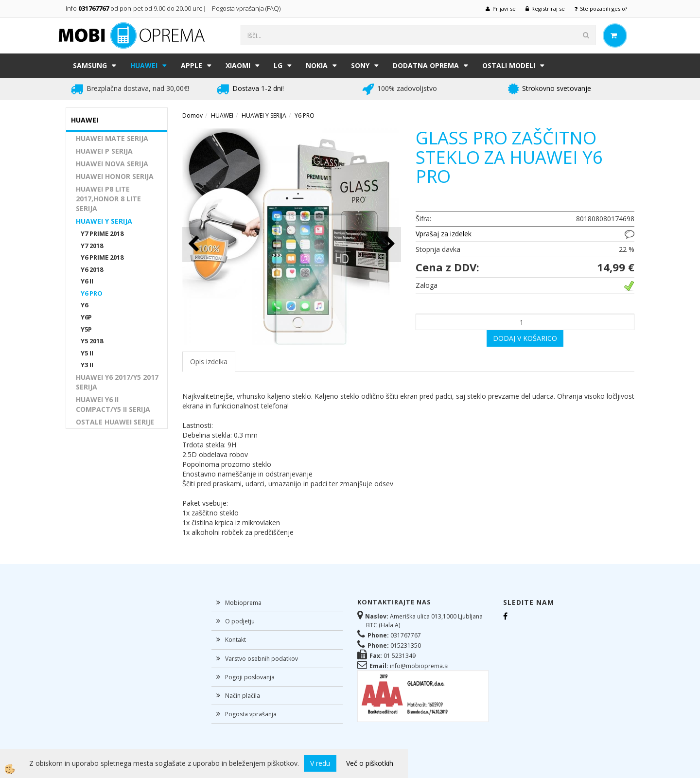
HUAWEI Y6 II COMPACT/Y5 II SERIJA (113, 404)
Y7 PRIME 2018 (102, 233)
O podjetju (240, 621)
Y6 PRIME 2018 (102, 257)
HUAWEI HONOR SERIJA (115, 176)
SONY (360, 65)
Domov (192, 115)
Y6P (86, 317)
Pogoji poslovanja (250, 677)
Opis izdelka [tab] (209, 362)
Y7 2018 (92, 246)
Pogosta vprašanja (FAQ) (247, 8)
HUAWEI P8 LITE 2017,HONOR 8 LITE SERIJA (108, 199)
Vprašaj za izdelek (444, 234)
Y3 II (87, 365)
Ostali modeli (509, 65)
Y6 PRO (92, 293)
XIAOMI (238, 65)
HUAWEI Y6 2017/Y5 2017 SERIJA (117, 382)
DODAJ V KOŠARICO (525, 338)
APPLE (192, 65)
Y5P (86, 329)
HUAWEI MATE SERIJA (112, 138)
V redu (320, 763)
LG (278, 65)
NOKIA (317, 65)
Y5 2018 (92, 341)
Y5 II (87, 353)
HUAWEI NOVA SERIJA (112, 164)
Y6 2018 (92, 269)
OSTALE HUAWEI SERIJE (115, 422)
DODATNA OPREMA (426, 65)
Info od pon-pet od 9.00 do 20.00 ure (134, 8)
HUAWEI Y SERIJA (104, 221)
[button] (389, 244)
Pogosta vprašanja (251, 714)
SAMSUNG (90, 65)
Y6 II (87, 281)
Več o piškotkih (370, 763)
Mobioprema (243, 603)
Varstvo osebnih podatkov (262, 659)
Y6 (84, 305)
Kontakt (236, 640)
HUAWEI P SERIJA (104, 151)
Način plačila (243, 696)
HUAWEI (144, 65)
